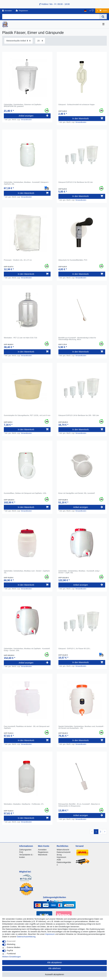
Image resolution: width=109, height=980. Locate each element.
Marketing (11, 944)
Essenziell (11, 941)
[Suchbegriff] (51, 17)
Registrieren (43, 852)
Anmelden (42, 850)
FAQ (21, 852)
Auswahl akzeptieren (55, 974)
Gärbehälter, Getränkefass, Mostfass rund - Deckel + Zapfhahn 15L (27, 572)
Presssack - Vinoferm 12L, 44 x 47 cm (18, 260)
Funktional (11, 954)
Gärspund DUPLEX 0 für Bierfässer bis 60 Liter (76, 182)
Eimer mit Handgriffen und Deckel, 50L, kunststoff (77, 493)
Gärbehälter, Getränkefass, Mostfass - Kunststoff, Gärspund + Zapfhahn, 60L (26, 183)
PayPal (10, 950)
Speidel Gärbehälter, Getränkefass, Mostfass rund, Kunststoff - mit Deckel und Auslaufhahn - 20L (81, 727)
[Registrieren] (22, 11)
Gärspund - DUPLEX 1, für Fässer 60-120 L (74, 649)
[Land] (85, 11)
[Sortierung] (18, 41)
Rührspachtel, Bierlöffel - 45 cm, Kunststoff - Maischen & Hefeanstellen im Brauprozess (79, 805)
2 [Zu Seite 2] (101, 832)
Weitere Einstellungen (12, 957)
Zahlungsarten (25, 850)
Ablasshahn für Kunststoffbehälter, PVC (73, 260)
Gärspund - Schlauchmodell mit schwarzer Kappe (77, 104)
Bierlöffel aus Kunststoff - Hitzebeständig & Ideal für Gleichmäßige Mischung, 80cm (77, 339)
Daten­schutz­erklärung (26, 937)
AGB (59, 860)
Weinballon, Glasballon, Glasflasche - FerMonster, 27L (24, 804)
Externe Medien (14, 947)
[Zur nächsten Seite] (105, 832)
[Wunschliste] (92, 11)
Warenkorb (43, 855)
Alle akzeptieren (55, 962)
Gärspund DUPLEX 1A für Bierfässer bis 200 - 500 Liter (79, 415)
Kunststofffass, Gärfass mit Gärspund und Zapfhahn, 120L (25, 493)
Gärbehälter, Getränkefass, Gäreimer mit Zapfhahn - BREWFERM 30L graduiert (23, 105)
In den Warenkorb (88, 119)
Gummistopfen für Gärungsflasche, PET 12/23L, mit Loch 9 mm (27, 415)
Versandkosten (26, 120)
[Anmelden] (7, 11)
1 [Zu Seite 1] (96, 832)
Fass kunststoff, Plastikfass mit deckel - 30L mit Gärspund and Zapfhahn (27, 727)
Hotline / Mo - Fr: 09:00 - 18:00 (55, 4)
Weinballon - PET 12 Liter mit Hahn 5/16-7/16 (20, 338)
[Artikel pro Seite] (40, 41)
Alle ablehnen (55, 968)
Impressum (62, 857)
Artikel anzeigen (34, 116)
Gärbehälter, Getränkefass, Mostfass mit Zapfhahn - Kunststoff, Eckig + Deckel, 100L (27, 649)
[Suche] (103, 17)
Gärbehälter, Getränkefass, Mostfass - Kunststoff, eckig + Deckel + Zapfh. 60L (79, 572)
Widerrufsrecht (63, 850)
